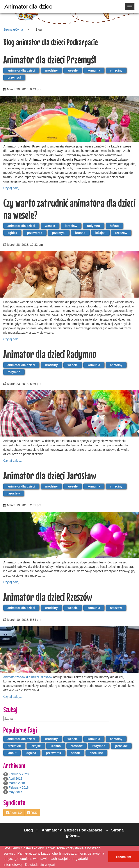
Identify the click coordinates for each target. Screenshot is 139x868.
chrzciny (116, 70)
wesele (73, 70)
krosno (80, 233)
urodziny (51, 70)
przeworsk (35, 233)
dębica (12, 233)
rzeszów (121, 233)
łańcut (114, 226)
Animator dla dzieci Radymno (50, 354)
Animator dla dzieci (29, 7)
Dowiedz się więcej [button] (40, 865)
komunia (94, 70)
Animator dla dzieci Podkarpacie (73, 830)
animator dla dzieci (21, 70)
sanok (75, 753)
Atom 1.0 (14, 813)
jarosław (71, 226)
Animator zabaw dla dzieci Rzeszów (28, 677)
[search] (56, 719)
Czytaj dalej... (12, 188)
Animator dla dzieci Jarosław (50, 475)
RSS (32, 813)
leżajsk (100, 233)
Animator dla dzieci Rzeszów (48, 597)
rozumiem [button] (124, 857)
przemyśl (14, 77)
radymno (94, 226)
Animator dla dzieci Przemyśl (50, 59)
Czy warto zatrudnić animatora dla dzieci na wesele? (69, 209)
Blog (29, 830)
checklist (96, 753)
